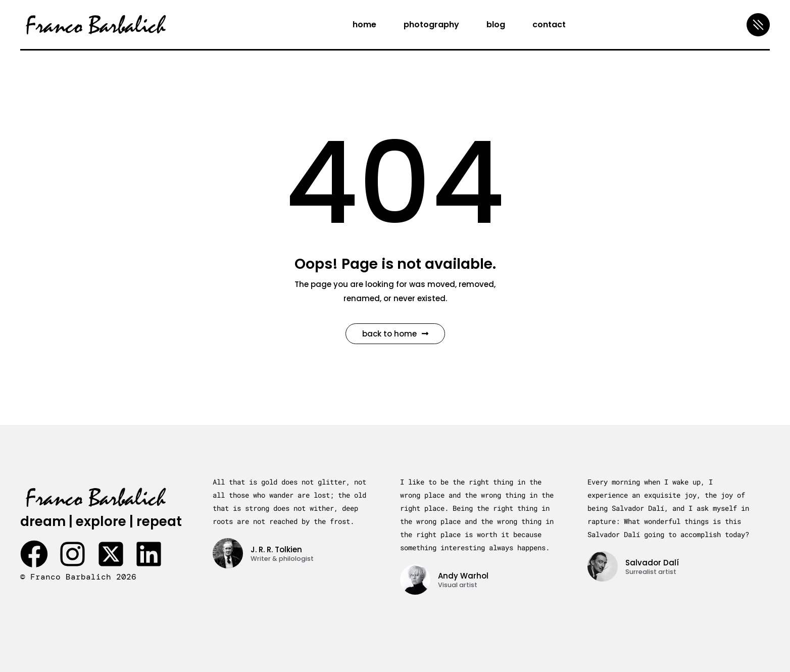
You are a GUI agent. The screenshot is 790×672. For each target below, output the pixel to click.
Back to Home (395, 334)
